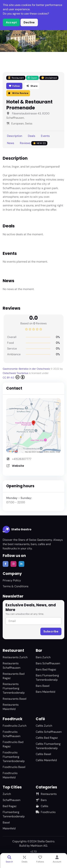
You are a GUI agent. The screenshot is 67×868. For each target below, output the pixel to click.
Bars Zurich (43, 657)
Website (18, 466)
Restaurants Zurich (15, 657)
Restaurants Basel (15, 699)
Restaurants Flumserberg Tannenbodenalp (14, 688)
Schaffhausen (12, 800)
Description (15, 136)
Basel (6, 822)
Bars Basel (43, 686)
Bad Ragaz (10, 806)
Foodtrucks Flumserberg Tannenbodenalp (14, 757)
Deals (32, 136)
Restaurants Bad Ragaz (14, 676)
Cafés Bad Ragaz (47, 738)
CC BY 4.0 (14, 377)
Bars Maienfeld (45, 692)
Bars (41, 800)
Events (45, 136)
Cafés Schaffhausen (49, 732)
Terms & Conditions (16, 586)
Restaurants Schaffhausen (12, 666)
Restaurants (46, 794)
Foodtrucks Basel (14, 767)
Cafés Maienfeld (46, 760)
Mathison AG (39, 846)
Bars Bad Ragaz (46, 669)
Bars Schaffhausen (48, 663)
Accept (11, 22)
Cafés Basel (43, 754)
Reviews (34, 143)
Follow (14, 86)
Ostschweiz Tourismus (16, 373)
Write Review (18, 93)
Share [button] (32, 86)
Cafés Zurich (44, 726)
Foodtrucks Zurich (15, 726)
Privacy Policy (12, 580)
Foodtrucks (46, 812)
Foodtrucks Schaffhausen (12, 734)
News (11, 143)
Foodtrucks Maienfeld (10, 775)
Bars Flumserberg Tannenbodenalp (47, 678)
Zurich (7, 794)
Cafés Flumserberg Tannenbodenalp (48, 746)
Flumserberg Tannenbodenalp (14, 814)
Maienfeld (9, 828)
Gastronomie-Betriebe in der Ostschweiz (27, 369)
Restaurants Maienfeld (11, 707)
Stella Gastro (17, 529)
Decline (29, 22)
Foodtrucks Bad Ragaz (13, 744)
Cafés (42, 806)
